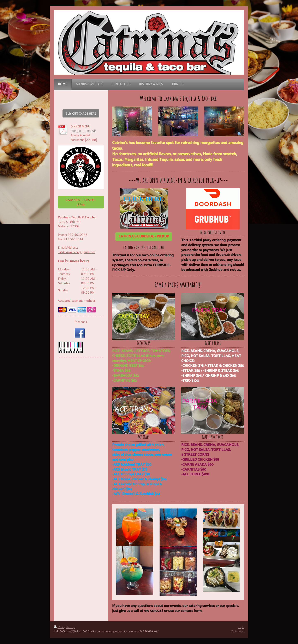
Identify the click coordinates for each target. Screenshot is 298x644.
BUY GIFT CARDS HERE (81, 113)
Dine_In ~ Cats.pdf (83, 131)
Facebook (81, 322)
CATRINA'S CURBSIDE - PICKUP (144, 237)
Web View (238, 631)
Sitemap (70, 627)
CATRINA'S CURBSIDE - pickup (81, 202)
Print (59, 627)
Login (241, 627)
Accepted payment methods (77, 301)
